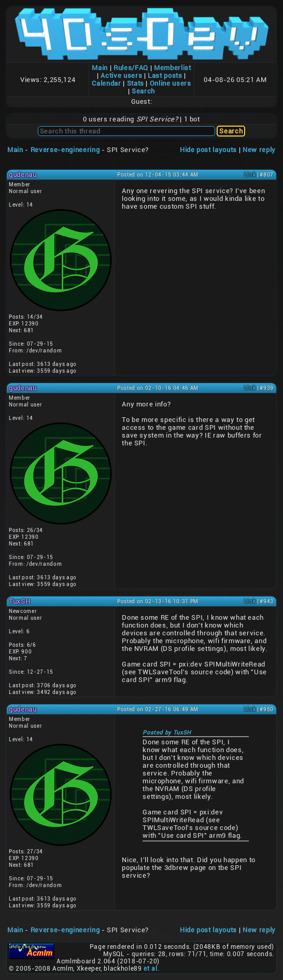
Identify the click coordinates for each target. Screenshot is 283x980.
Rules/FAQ (131, 68)
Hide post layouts (208, 150)
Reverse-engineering (65, 150)
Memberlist (173, 68)
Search (143, 91)
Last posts (165, 76)
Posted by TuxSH (167, 733)
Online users (171, 83)
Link (250, 175)
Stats (136, 83)
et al (150, 969)
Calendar (106, 83)
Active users (121, 76)
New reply (259, 150)
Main (100, 68)
